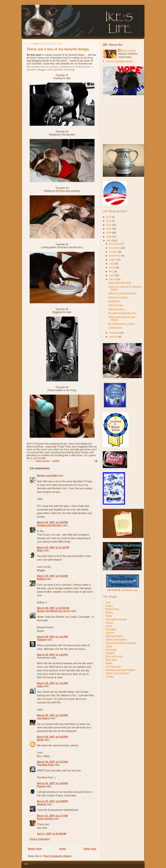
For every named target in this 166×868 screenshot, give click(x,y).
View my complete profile (119, 61)
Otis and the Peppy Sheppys (121, 643)
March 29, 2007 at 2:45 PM (52, 715)
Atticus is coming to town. (123, 293)
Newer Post (35, 849)
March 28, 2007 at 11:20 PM (53, 547)
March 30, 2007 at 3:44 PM (52, 783)
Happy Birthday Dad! (120, 283)
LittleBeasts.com (129, 590)
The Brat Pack (45, 765)
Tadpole (42, 640)
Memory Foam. (116, 309)
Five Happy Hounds (116, 619)
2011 (109, 225)
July (112, 264)
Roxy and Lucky (114, 656)
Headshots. (115, 301)
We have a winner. (118, 297)
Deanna (41, 804)
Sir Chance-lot (113, 666)
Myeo (40, 740)
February (114, 333)
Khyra (109, 626)
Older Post (90, 849)
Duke (40, 550)
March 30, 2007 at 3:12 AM (52, 762)
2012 (109, 221)
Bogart (109, 606)
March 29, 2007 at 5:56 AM (52, 576)
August (113, 260)
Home (62, 849)
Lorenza (110, 633)
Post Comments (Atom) (57, 856)
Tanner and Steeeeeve (117, 673)
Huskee (110, 623)
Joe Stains (43, 718)
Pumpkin (110, 653)
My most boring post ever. (123, 313)
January (114, 337)
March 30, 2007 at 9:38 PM (52, 801)
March (113, 279)
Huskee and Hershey (49, 525)
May (112, 272)
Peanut (41, 786)
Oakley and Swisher (116, 639)
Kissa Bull (111, 629)
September (115, 256)
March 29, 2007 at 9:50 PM (52, 737)
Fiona (109, 616)
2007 (109, 241)
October (114, 252)
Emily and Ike (45, 819)
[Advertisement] (123, 120)
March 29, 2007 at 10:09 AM (53, 608)
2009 (109, 233)
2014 (109, 217)
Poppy (109, 646)
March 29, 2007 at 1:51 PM (52, 683)
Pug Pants (111, 650)
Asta (108, 602)
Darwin (109, 612)
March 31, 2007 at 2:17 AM (52, 816)
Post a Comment (40, 839)
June (112, 267)
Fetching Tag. (116, 305)
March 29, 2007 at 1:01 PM (52, 637)
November (115, 248)
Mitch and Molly (114, 636)
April (112, 275)
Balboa (41, 579)
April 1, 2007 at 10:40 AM (52, 834)
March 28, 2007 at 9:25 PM (52, 522)
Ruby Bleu (111, 660)
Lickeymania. (116, 328)
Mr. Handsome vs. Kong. (122, 324)
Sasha (109, 663)
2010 (109, 229)
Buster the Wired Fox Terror (54, 611)
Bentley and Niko (47, 476)
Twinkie (110, 677)
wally (40, 686)
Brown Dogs (112, 609)
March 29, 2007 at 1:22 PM (52, 655)
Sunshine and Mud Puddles (120, 670)
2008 (109, 237)
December (115, 244)
